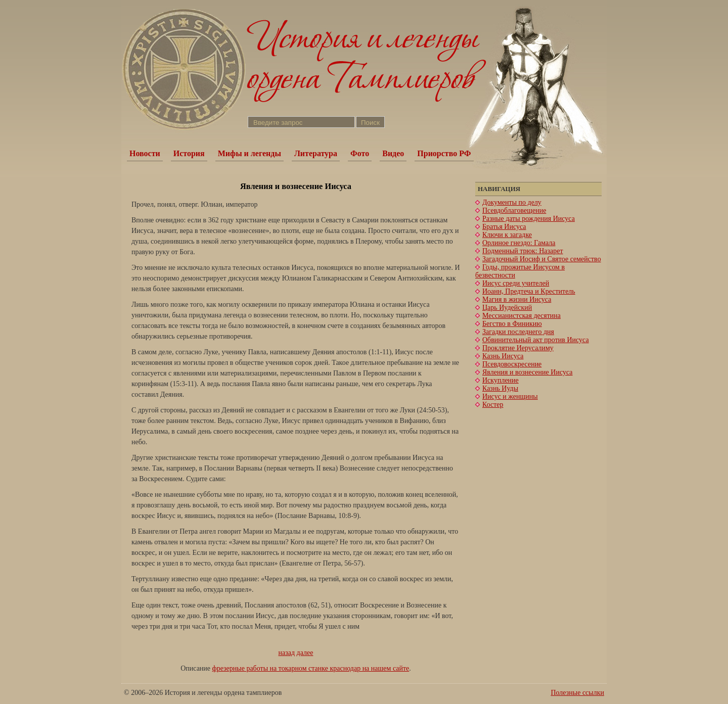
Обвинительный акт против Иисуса (536, 340)
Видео (393, 153)
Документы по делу (512, 202)
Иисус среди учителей (516, 283)
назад (287, 653)
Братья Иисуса (504, 227)
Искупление (500, 380)
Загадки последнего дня (518, 332)
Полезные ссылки (577, 693)
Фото (360, 153)
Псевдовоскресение (512, 364)
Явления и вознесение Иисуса (528, 372)
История (189, 153)
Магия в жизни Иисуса (517, 299)
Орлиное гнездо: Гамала (519, 243)
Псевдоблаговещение (514, 210)
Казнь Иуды (500, 388)
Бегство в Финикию (512, 324)
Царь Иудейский (507, 308)
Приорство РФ (444, 153)
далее (305, 653)
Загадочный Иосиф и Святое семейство (542, 259)
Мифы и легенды (249, 153)
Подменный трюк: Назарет (523, 251)
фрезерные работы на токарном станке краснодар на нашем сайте (311, 668)
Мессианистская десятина (521, 316)
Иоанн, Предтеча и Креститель (529, 291)
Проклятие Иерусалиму (518, 348)
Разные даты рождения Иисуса (529, 219)
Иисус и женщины (510, 396)
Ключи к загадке (507, 235)
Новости (145, 153)
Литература (316, 153)
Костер (493, 405)
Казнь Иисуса (503, 356)
